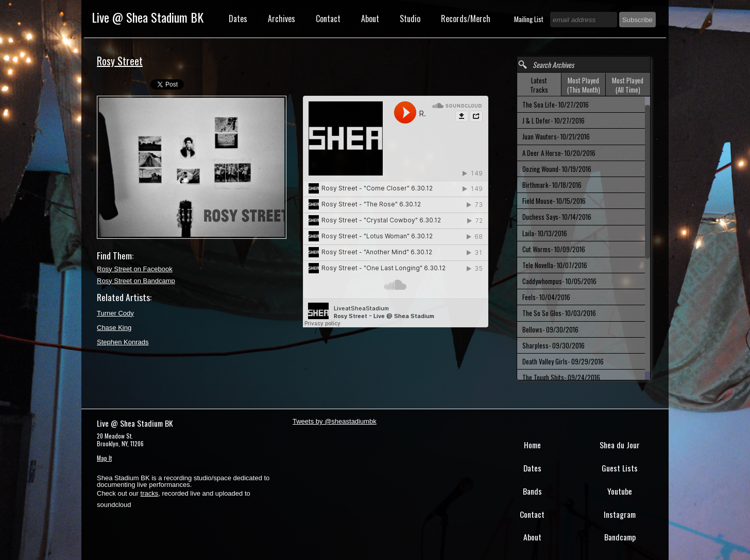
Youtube (620, 491)
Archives (282, 19)
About (370, 19)
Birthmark (552, 185)
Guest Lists (620, 468)
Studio (410, 19)
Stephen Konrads (123, 342)
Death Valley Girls (563, 361)
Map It (104, 458)
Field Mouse (554, 201)
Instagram (620, 514)
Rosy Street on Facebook (135, 269)
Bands (532, 491)
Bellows (550, 329)
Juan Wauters (556, 136)
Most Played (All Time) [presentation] (628, 85)
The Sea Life (556, 104)
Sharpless (553, 345)
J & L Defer (553, 120)
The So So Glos (559, 313)
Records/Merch (466, 19)
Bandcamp (620, 537)
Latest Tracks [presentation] (539, 85)
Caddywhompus (559, 281)
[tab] (539, 85)
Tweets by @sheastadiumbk (335, 421)
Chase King (114, 328)
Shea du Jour (620, 445)
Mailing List (530, 19)
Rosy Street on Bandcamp (136, 281)
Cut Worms (554, 249)
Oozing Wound (557, 169)
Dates (238, 19)
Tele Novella (555, 265)
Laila (545, 233)
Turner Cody (115, 313)
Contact (328, 19)
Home (532, 445)
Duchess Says (557, 217)
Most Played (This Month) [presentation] (584, 85)
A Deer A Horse (559, 153)
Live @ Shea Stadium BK (148, 17)
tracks (150, 493)
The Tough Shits (561, 377)
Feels (546, 297)
